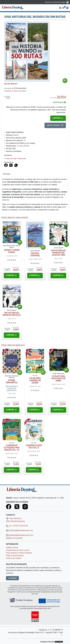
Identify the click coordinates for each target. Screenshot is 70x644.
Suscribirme (12, 578)
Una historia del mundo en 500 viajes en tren (58, 253)
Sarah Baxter (11, 84)
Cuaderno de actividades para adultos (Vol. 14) (12, 448)
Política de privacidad (15, 555)
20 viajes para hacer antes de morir (58, 378)
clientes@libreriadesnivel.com (20, 530)
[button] (60, 8)
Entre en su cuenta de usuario (57, 2)
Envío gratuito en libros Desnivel (19, 553)
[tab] (7, 174)
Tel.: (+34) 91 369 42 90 (17, 526)
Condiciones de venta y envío (18, 550)
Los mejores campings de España (35, 380)
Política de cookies (14, 558)
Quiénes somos (12, 547)
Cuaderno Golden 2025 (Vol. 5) (34, 446)
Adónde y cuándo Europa (12, 251)
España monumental (12, 381)
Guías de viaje (11, 158)
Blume (16, 135)
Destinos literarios (35, 254)
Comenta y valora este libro (15, 91)
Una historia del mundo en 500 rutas (12, 314)
